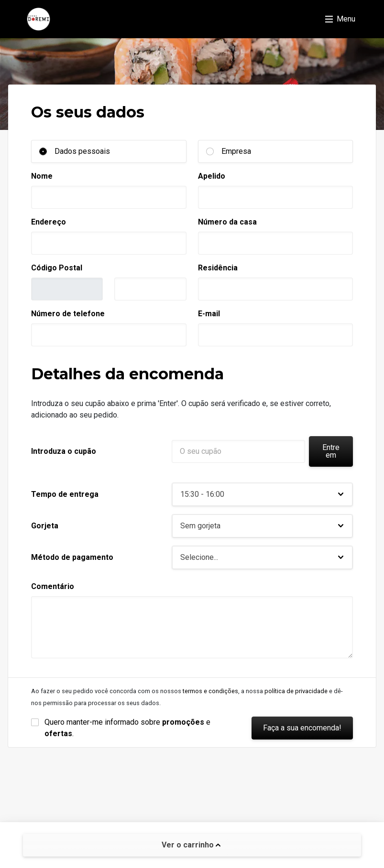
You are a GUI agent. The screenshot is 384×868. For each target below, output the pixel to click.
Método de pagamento (72, 557)
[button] (262, 494)
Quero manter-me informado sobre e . (128, 728)
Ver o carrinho (191, 845)
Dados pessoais (82, 151)
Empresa (236, 151)
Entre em (331, 451)
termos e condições (210, 691)
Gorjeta (45, 526)
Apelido (212, 176)
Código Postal (57, 268)
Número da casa (227, 222)
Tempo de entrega (65, 494)
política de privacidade (296, 691)
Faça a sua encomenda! (302, 728)
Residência (218, 268)
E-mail (209, 314)
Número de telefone (68, 314)
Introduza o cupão (64, 451)
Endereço (49, 222)
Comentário (53, 586)
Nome (42, 176)
